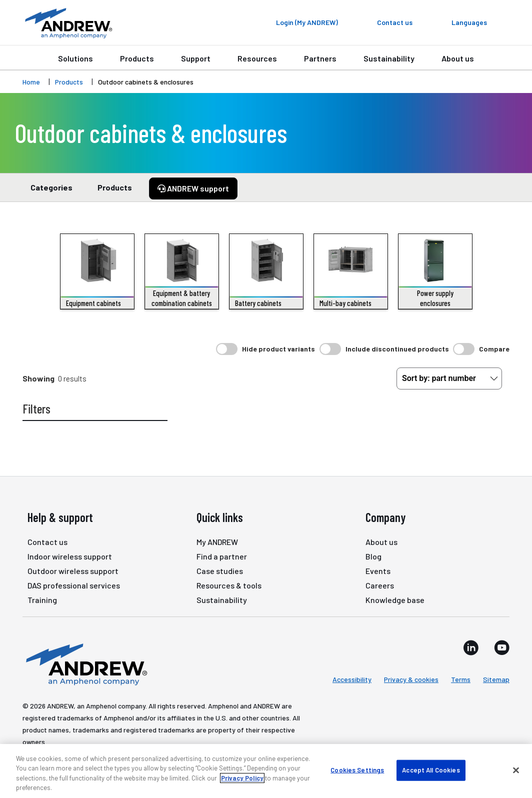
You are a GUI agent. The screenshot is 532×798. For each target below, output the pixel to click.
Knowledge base (395, 600)
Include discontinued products (397, 349)
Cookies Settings (357, 770)
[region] (266, 771)
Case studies (220, 571)
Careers (380, 585)
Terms (461, 679)
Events (378, 571)
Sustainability (389, 58)
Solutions (75, 58)
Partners (320, 58)
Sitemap (496, 679)
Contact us (47, 542)
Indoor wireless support (70, 556)
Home (31, 82)
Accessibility (352, 679)
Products (137, 58)
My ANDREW (217, 542)
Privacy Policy (242, 778)
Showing (38, 378)
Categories (51, 192)
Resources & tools (229, 585)
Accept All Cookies (431, 770)
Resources (257, 58)
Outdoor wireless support (73, 571)
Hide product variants (278, 349)
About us (458, 58)
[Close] (516, 770)
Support (196, 58)
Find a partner (222, 556)
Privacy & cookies (411, 679)
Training (42, 600)
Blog (373, 556)
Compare (494, 349)
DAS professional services (74, 585)
